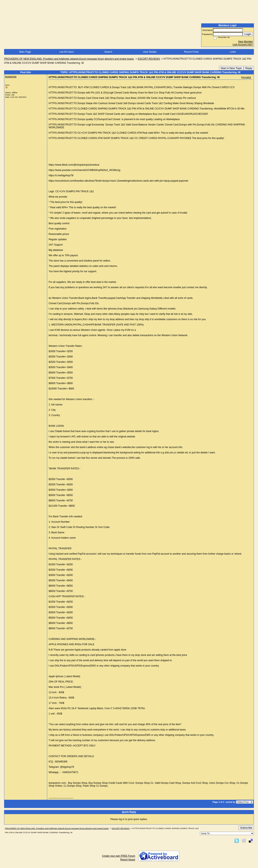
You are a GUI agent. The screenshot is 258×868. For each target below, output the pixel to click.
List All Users (67, 52)
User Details (150, 52)
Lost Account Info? (243, 44)
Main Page (25, 52)
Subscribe (246, 828)
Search (108, 52)
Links (233, 52)
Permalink (246, 77)
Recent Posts (191, 52)
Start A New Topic (231, 68)
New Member (246, 42)
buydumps (11, 77)
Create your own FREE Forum (119, 856)
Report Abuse (128, 860)
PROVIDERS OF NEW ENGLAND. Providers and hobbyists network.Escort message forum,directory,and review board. (69, 59)
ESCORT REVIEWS (149, 59)
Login (248, 34)
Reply (249, 68)
